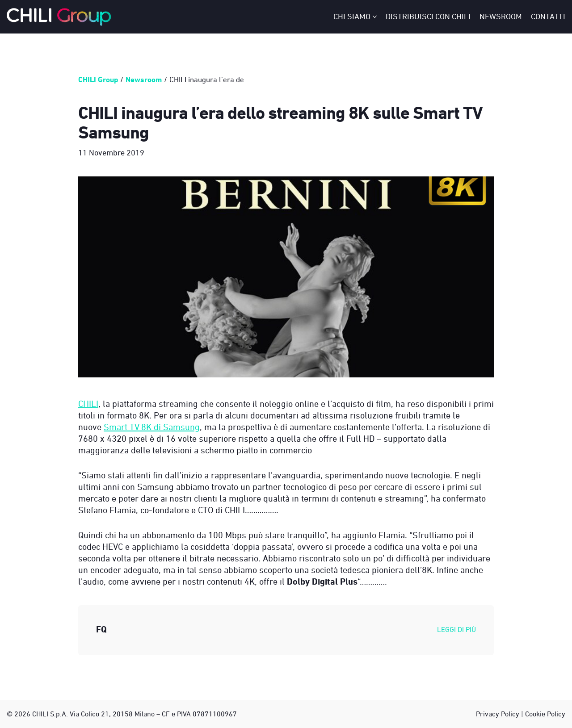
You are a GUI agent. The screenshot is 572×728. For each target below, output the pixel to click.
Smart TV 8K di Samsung (152, 427)
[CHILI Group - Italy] (59, 17)
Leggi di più (456, 629)
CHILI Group (98, 79)
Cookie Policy (545, 714)
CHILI (88, 404)
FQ (101, 629)
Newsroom (501, 16)
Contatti (548, 16)
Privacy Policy (498, 714)
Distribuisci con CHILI (428, 16)
